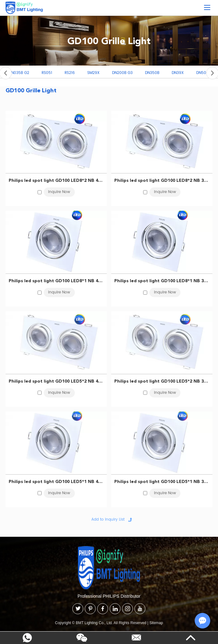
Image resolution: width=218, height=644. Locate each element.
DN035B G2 (19, 73)
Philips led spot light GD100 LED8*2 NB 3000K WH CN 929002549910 (162, 180)
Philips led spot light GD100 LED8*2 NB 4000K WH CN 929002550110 (56, 180)
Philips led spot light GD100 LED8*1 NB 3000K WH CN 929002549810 (162, 281)
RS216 (70, 73)
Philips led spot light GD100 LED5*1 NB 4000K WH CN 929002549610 (56, 481)
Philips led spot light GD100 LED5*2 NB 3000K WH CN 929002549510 (162, 381)
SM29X (93, 73)
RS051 (47, 73)
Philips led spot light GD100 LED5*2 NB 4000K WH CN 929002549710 (56, 381)
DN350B (152, 73)
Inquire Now (59, 192)
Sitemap (156, 623)
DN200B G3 (122, 73)
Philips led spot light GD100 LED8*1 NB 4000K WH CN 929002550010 (56, 281)
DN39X (178, 73)
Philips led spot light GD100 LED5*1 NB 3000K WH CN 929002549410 (162, 481)
